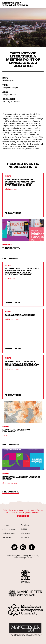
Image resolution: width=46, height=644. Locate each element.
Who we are (25, 533)
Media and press (9, 533)
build (30, 558)
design (24, 558)
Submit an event (9, 529)
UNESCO (24, 529)
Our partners (26, 537)
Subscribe (23, 516)
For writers (25, 525)
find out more (13, 213)
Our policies (7, 537)
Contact (6, 525)
